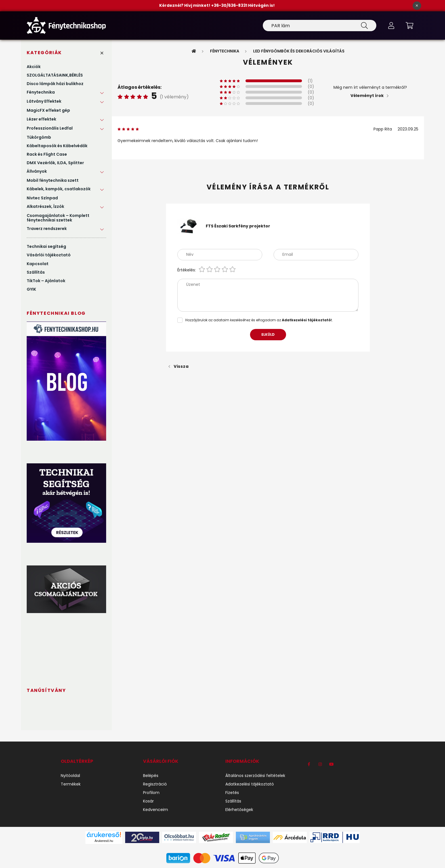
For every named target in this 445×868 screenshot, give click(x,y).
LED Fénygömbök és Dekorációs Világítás (299, 51)
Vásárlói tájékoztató (49, 255)
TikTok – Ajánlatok (46, 281)
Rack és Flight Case (47, 154)
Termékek (71, 784)
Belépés (151, 776)
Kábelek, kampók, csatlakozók (59, 189)
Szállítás (36, 272)
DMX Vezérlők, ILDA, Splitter (55, 163)
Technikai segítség (46, 246)
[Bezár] (417, 6)
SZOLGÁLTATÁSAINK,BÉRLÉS (55, 75)
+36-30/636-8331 (230, 5)
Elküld (268, 334)
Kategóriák (44, 53)
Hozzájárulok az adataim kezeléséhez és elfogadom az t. (259, 320)
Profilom (151, 793)
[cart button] (409, 26)
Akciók (34, 67)
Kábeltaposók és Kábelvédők (57, 146)
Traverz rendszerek (47, 229)
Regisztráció (155, 784)
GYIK (31, 289)
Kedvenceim (156, 810)
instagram (320, 764)
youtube (331, 764)
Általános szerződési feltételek (255, 776)
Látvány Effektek (44, 101)
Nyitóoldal (70, 776)
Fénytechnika (41, 92)
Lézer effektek (41, 119)
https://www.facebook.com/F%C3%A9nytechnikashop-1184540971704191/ (309, 764)
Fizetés (232, 793)
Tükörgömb (39, 137)
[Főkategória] (194, 51)
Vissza (181, 366)
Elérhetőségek (239, 810)
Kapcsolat (38, 264)
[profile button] (391, 26)
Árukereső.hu (104, 841)
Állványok (37, 171)
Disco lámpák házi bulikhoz (55, 84)
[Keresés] (320, 26)
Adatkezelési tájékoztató (250, 784)
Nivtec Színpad (42, 198)
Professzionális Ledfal (50, 128)
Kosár (148, 801)
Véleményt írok (367, 96)
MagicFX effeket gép (48, 110)
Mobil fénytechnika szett (53, 180)
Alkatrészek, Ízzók (45, 206)
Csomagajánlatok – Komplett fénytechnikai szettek (58, 218)
